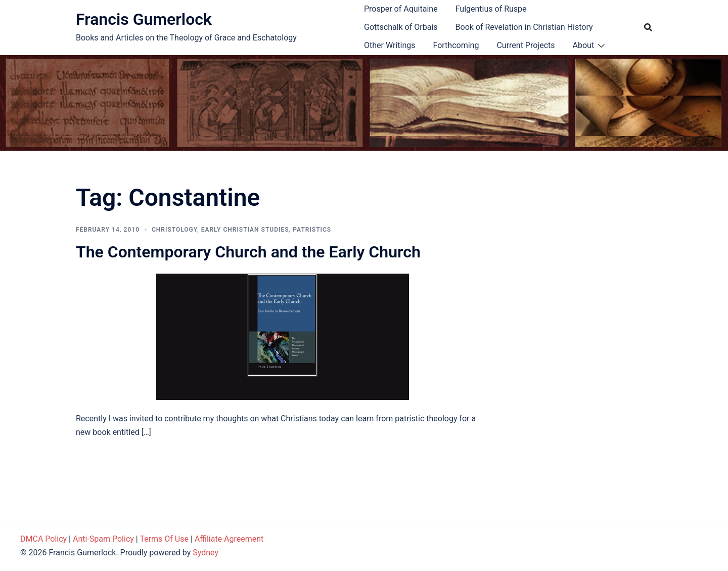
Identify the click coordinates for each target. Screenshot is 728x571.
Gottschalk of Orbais (401, 27)
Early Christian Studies (245, 230)
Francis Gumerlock (144, 19)
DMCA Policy (43, 539)
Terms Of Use (164, 539)
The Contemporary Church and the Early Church (248, 252)
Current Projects (526, 45)
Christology (174, 230)
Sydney (206, 553)
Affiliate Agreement (229, 539)
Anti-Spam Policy (103, 539)
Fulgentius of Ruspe (491, 9)
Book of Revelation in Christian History (524, 27)
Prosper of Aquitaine (401, 9)
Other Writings (390, 45)
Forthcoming (456, 45)
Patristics (312, 230)
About (584, 45)
